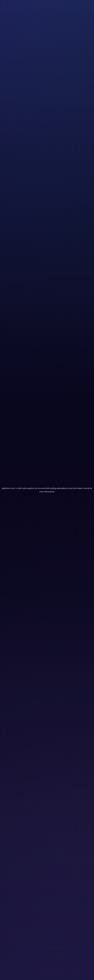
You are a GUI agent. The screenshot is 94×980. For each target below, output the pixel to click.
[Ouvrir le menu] (86, 7)
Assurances (25, 25)
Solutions (14, 25)
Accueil (5, 25)
